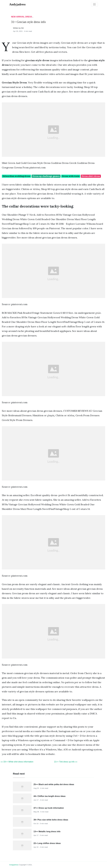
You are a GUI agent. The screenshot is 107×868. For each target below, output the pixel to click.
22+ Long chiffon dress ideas (47, 843)
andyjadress (14, 865)
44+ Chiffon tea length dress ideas (50, 796)
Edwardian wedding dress (16, 176)
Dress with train (71, 176)
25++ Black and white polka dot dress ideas (54, 784)
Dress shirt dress (91, 176)
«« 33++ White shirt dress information (17, 762)
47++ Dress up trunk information (49, 808)
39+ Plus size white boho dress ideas (51, 820)
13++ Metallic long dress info (47, 832)
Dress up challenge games (46, 176)
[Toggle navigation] (94, 4)
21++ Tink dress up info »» (66, 762)
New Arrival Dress (22, 17)
